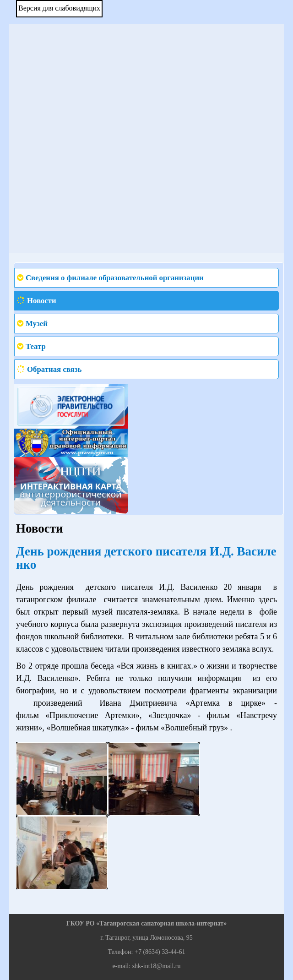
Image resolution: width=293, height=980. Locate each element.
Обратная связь (54, 369)
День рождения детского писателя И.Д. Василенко (146, 558)
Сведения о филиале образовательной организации (115, 278)
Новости (42, 301)
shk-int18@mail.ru (157, 966)
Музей (37, 324)
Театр (36, 346)
